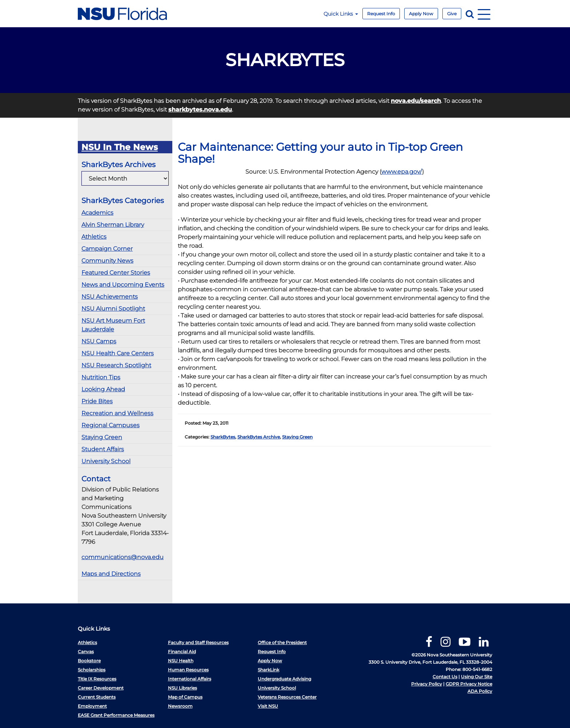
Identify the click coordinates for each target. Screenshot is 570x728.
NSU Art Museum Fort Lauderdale (113, 325)
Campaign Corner (107, 249)
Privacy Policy (427, 684)
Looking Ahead (103, 389)
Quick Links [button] (341, 14)
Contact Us (445, 677)
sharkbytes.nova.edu (200, 110)
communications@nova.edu (123, 557)
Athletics (94, 237)
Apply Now (421, 14)
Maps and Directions (111, 574)
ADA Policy (480, 691)
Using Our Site (477, 677)
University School (106, 461)
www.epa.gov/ (402, 172)
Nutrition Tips (101, 377)
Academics (97, 213)
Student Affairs (103, 449)
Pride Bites (97, 401)
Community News (107, 261)
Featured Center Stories (116, 273)
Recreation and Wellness (117, 413)
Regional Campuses (111, 425)
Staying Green (102, 437)
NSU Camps (99, 341)
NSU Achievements (110, 297)
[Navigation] (484, 14)
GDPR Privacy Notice (469, 684)
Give (452, 14)
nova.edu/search (416, 101)
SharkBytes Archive (259, 437)
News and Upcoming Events (123, 285)
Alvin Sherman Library (113, 225)
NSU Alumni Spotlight (113, 309)
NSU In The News (120, 147)
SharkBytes (223, 437)
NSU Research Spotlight (116, 365)
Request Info (381, 14)
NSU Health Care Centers (118, 353)
